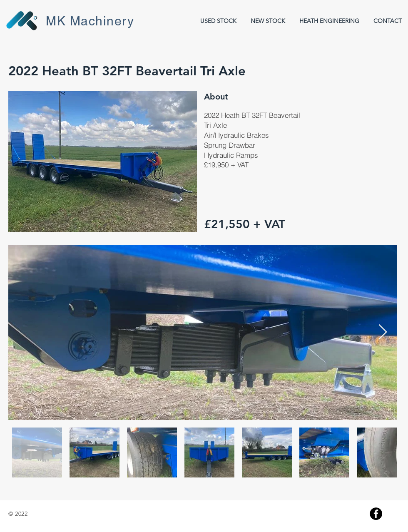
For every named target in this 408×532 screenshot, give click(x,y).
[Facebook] (376, 514)
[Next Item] (383, 332)
